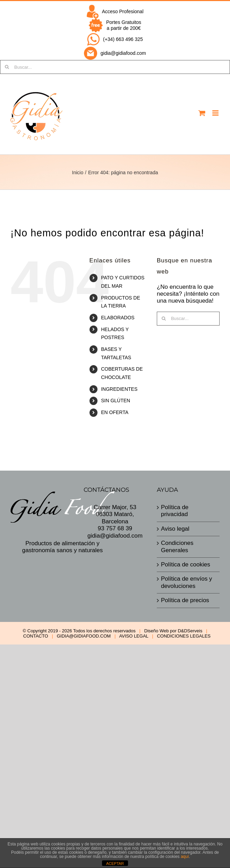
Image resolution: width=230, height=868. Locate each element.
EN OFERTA (115, 412)
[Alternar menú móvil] (216, 113)
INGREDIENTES (119, 389)
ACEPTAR (115, 863)
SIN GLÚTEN (116, 401)
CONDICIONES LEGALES (184, 636)
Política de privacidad (175, 511)
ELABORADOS (118, 318)
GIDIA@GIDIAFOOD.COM (84, 636)
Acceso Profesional (123, 11)
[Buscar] (164, 319)
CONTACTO (36, 636)
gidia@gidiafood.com (123, 53)
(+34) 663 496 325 (123, 39)
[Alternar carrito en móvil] (202, 113)
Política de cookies (186, 564)
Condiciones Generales (177, 546)
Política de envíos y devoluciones (186, 582)
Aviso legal (175, 529)
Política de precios (185, 600)
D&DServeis (190, 631)
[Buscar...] (115, 67)
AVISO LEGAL (134, 636)
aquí (185, 857)
